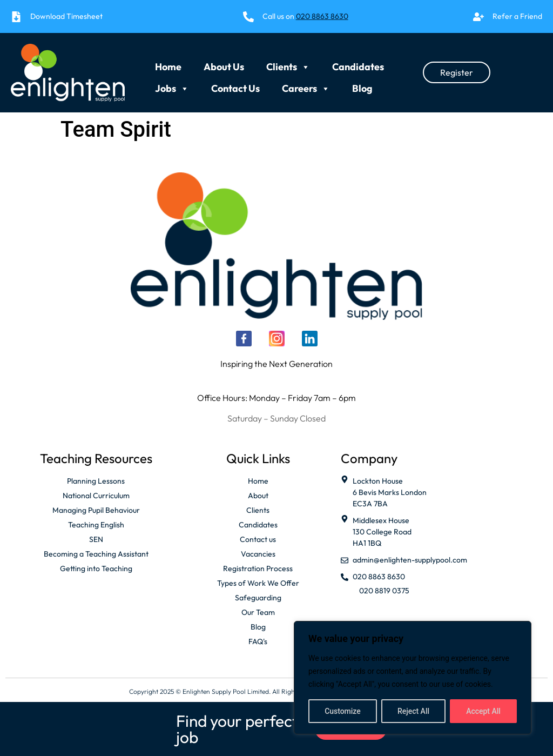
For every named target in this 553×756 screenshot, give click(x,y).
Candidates (358, 64)
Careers (306, 83)
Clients (288, 62)
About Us (224, 64)
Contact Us (235, 85)
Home (168, 64)
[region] (413, 678)
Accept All (483, 711)
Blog (362, 85)
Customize (343, 711)
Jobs (172, 83)
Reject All (413, 711)
